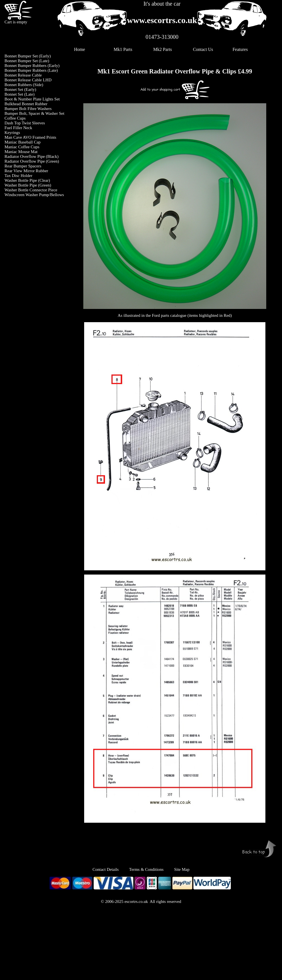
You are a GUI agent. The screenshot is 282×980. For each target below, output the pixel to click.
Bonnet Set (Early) (20, 89)
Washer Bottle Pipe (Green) (28, 185)
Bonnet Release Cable (23, 75)
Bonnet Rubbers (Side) (24, 85)
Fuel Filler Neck (18, 128)
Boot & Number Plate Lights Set (32, 99)
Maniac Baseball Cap (23, 142)
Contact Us (203, 49)
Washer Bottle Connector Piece (31, 190)
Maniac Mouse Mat (21, 152)
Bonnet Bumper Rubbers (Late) (31, 70)
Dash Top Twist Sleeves (25, 123)
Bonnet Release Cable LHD (28, 80)
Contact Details (111, 869)
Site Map (182, 869)
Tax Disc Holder (18, 176)
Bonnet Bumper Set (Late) (27, 61)
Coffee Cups (15, 118)
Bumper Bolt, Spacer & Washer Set (34, 113)
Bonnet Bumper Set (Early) (28, 56)
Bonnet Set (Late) (20, 94)
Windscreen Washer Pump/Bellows (34, 195)
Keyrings (12, 133)
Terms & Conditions (146, 869)
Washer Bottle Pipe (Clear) (27, 180)
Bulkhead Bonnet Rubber (26, 104)
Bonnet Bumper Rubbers (25, 66)
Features (240, 49)
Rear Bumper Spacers (23, 166)
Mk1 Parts (123, 49)
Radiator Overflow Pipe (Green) (32, 161)
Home (80, 49)
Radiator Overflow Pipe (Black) (32, 156)
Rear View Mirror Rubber (26, 171)
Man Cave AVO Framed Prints (30, 137)
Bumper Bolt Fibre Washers (28, 109)
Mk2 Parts (163, 49)
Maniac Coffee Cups (22, 147)
